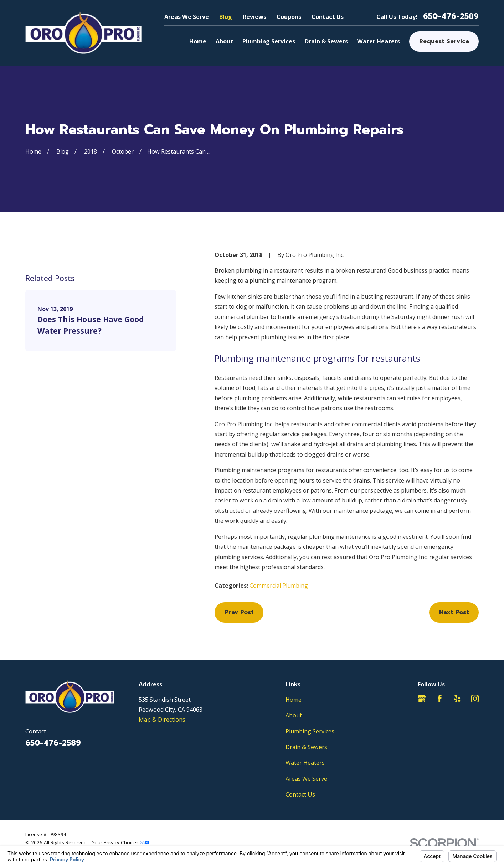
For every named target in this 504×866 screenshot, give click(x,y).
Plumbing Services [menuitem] (269, 41)
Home (294, 700)
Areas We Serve (187, 17)
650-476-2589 (451, 17)
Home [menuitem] (198, 41)
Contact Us (328, 17)
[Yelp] (457, 699)
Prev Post (239, 612)
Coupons (289, 17)
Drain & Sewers (306, 747)
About (294, 715)
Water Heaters (305, 763)
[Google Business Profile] (422, 699)
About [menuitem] (224, 41)
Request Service (444, 41)
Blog (226, 17)
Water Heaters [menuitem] (379, 41)
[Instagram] (475, 699)
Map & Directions (162, 720)
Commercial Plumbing (279, 586)
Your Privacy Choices (121, 842)
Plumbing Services (310, 731)
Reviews (254, 17)
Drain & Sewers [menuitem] (326, 41)
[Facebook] (440, 699)
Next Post (454, 612)
